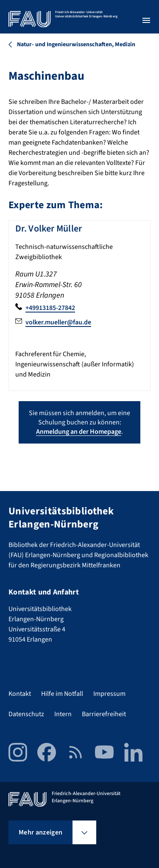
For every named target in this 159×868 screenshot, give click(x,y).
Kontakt (20, 694)
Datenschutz (26, 714)
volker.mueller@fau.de (58, 322)
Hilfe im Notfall (62, 694)
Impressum (109, 694)
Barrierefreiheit (104, 714)
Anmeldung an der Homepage (79, 432)
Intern (63, 714)
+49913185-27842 (50, 308)
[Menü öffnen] (146, 20)
